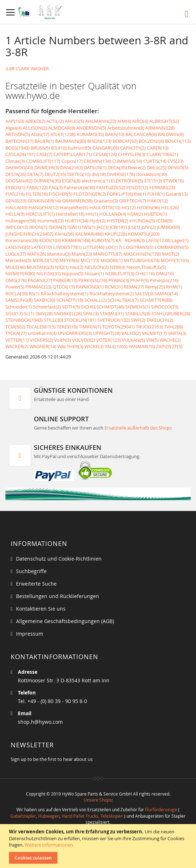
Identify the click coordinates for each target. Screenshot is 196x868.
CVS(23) (176, 161)
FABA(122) (37, 187)
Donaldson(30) (152, 174)
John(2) (149, 227)
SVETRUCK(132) (114, 320)
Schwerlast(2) (47, 307)
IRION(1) (38, 227)
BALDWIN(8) (171, 134)
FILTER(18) (37, 194)
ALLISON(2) (35, 128)
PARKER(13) (65, 280)
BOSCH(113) (178, 141)
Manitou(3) (59, 254)
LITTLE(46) (94, 247)
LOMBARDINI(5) (172, 247)
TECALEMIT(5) (41, 327)
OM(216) (165, 274)
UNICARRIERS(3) (75, 333)
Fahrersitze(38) (79, 187)
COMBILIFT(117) (43, 161)
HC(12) (129, 207)
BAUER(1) (44, 141)
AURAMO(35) (90, 134)
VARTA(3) (177, 333)
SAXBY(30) (45, 300)
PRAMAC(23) (38, 287)
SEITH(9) (71, 307)
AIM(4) (124, 121)
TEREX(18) (67, 327)
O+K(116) (145, 274)
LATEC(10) (42, 247)
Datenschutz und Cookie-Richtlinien (59, 559)
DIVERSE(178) (121, 174)
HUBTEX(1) (155, 214)
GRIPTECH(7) (133, 201)
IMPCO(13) (17, 227)
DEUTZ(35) (55, 174)
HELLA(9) (15, 214)
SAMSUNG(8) (19, 300)
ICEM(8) (164, 221)
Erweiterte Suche (36, 584)
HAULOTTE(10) (105, 207)
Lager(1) (180, 240)
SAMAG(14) (166, 293)
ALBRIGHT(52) (164, 121)
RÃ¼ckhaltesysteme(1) (65, 293)
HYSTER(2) (117, 221)
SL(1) (29, 313)
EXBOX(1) (15, 187)
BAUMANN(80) (71, 141)
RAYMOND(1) (90, 287)
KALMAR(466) (89, 234)
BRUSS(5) (40, 148)
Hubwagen (49, 816)
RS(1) (34, 293)
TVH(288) (174, 327)
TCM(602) (15, 327)
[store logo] (42, 12)
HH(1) (92, 214)
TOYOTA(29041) (118, 327)
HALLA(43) (16, 207)
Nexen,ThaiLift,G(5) (146, 267)
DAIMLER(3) (47, 167)
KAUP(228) (116, 234)
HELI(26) (170, 207)
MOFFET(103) (175, 260)
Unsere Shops (98, 800)
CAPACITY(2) (133, 148)
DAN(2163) (71, 167)
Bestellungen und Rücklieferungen (58, 596)
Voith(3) (63, 340)
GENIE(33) (16, 201)
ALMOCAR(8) (62, 128)
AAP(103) (15, 121)
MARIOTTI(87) (108, 254)
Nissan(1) (94, 274)
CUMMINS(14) (127, 161)
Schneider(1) (19, 307)
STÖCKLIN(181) (80, 320)
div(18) (99, 174)
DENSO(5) (178, 167)
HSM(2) (135, 214)
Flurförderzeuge (161, 809)
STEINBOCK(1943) (24, 320)
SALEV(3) (144, 293)
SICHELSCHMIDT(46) (103, 307)
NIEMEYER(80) (20, 274)
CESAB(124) (105, 154)
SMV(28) (44, 313)
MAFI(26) (37, 254)
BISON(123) (99, 141)
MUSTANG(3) (40, 267)
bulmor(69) (79, 148)
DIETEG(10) (79, 174)
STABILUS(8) (138, 313)
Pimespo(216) (164, 280)
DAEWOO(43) (19, 167)
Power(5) (15, 287)
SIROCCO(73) (165, 307)
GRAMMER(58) (77, 201)
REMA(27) (134, 287)
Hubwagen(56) (21, 221)
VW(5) (152, 340)
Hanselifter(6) (74, 207)
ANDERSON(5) (91, 128)
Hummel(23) (51, 221)
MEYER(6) (69, 260)
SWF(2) (138, 320)
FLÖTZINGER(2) (90, 194)
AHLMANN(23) (101, 121)
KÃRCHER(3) (130, 240)
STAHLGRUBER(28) (171, 313)
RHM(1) (174, 287)
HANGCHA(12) (44, 207)
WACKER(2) (17, 346)
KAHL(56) (64, 234)
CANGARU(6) (106, 148)
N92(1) (62, 267)
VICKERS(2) (42, 340)
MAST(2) (171, 254)
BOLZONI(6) (151, 141)
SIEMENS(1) (138, 307)
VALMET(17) (154, 333)
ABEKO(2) (35, 121)
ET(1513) (153, 181)
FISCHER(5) (61, 194)
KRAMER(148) (76, 240)
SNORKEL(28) (68, 313)
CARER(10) (158, 148)
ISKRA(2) (57, 227)
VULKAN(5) (133, 340)
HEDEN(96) (148, 207)
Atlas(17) (40, 134)
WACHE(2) (170, 340)
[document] (99, 846)
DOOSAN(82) (19, 181)
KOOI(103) (50, 240)
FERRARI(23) (162, 187)
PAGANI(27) (40, 280)
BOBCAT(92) (125, 141)
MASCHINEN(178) (142, 254)
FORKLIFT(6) (120, 194)
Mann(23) (82, 254)
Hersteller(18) (70, 214)
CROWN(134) (97, 161)
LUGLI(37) (16, 254)
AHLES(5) (74, 121)
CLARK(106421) (162, 154)
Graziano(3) (106, 201)
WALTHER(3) (70, 346)
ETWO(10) (174, 181)
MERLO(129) (45, 260)
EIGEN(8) (71, 181)
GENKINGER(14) (44, 201)
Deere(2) (137, 167)
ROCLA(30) (17, 293)
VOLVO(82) (84, 340)
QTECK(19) (64, 287)
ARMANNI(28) (160, 128)
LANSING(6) (18, 247)
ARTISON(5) (18, 134)
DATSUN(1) (95, 167)
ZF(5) (177, 346)
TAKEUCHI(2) (160, 320)
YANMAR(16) (142, 346)
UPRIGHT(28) (107, 333)
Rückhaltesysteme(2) (112, 293)
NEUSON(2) (97, 267)
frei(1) (140, 194)
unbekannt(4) (42, 333)
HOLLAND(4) (113, 214)
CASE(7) (44, 154)
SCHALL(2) (96, 300)
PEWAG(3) (119, 280)
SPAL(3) (91, 313)
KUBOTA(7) (103, 240)
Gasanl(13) (177, 194)
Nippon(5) (73, 274)
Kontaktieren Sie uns (41, 609)
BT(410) (59, 148)
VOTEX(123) (109, 340)
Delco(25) (157, 167)
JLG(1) (134, 227)
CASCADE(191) (20, 154)
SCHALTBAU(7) (123, 300)
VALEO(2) (131, 333)
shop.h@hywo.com (40, 722)
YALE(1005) (116, 346)
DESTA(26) (16, 174)
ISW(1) (74, 227)
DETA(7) (35, 174)
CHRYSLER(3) (132, 154)
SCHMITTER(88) (156, 300)
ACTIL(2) (55, 121)
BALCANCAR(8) (141, 134)
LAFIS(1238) (158, 240)
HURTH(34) (77, 221)
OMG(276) (16, 280)
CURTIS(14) (155, 161)
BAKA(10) (115, 134)
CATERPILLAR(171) (73, 154)
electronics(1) (96, 181)
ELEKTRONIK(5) (127, 181)
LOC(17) (114, 247)
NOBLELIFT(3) (120, 274)
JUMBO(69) (169, 227)
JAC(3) (103, 227)
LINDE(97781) (67, 247)
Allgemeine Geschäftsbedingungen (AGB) (65, 621)
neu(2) (77, 267)
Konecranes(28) (22, 240)
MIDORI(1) (112, 260)
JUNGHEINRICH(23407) (29, 234)
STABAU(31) (112, 313)
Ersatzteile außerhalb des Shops (138, 428)
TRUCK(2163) (149, 327)
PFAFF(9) (139, 280)
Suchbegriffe (31, 571)
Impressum (30, 634)
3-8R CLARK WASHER (27, 69)
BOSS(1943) (17, 148)
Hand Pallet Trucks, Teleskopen (92, 816)
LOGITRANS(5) (138, 247)
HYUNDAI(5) (142, 221)
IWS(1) (89, 227)
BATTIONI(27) (19, 141)
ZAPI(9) (164, 346)
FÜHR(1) (156, 194)
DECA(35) (117, 167)
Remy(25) (155, 287)
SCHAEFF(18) (70, 300)
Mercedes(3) (18, 260)
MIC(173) (90, 260)
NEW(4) (118, 267)
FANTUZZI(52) (111, 187)
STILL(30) (53, 320)
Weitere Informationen (49, 845)
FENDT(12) (137, 187)
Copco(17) (72, 161)
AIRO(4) (140, 121)
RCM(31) (114, 287)
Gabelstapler (23, 816)
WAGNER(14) (43, 346)
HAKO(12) (158, 201)
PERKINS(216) (93, 280)
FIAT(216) (15, 194)
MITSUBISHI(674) (142, 260)
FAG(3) (56, 187)
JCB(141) (118, 227)
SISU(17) (14, 313)
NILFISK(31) (49, 274)
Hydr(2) (97, 221)
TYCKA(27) (16, 333)
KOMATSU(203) (144, 234)
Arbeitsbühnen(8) (126, 128)
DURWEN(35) (47, 181)
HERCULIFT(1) (40, 214)
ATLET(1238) (63, 134)
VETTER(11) (17, 340)
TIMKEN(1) (90, 327)
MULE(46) (16, 267)
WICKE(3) (94, 346)
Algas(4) (14, 128)
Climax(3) (15, 161)
